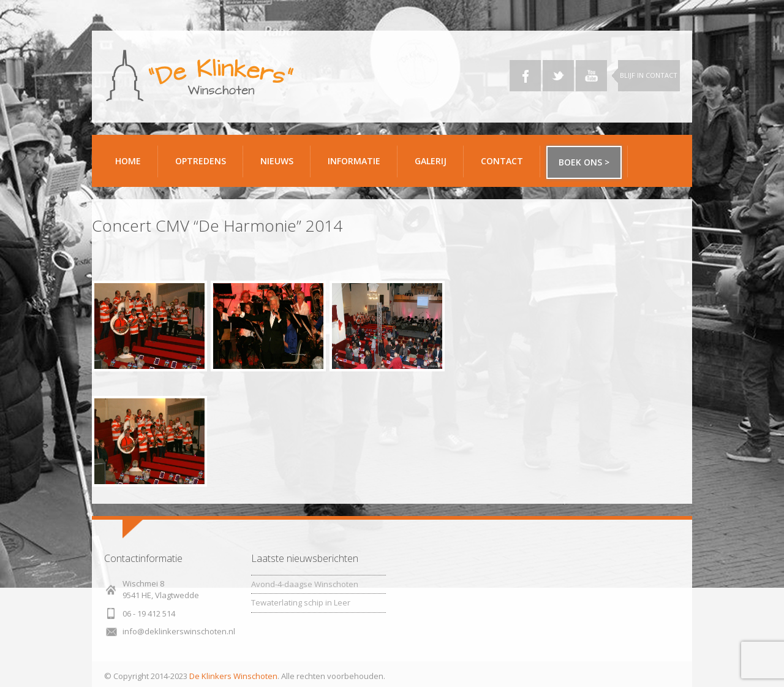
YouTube (591, 76)
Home (128, 161)
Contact (506, 166)
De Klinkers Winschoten (233, 676)
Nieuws (277, 161)
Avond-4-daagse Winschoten (305, 584)
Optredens (201, 161)
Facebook (525, 76)
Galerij (435, 166)
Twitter (558, 76)
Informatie (358, 166)
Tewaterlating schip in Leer (301, 602)
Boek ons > (584, 162)
